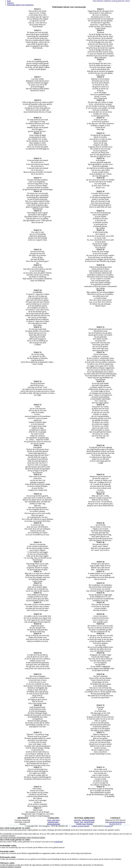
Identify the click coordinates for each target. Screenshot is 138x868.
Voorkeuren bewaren (7, 867)
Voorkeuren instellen (38, 838)
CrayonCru (108, 826)
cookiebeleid (58, 842)
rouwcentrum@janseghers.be (115, 822)
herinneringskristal (54, 824)
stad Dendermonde (88, 820)
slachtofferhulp (89, 822)
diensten (100, 1)
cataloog (114, 1)
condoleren (107, 1)
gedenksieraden (53, 822)
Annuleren (18, 867)
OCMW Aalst (81, 824)
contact (127, 1)
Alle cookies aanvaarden (8, 838)
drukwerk (121, 1)
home (95, 1)
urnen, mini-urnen (53, 820)
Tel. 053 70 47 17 (115, 824)
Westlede (90, 824)
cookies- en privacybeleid (80, 826)
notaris (77, 822)
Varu (81, 822)
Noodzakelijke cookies (24, 838)
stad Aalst (77, 820)
